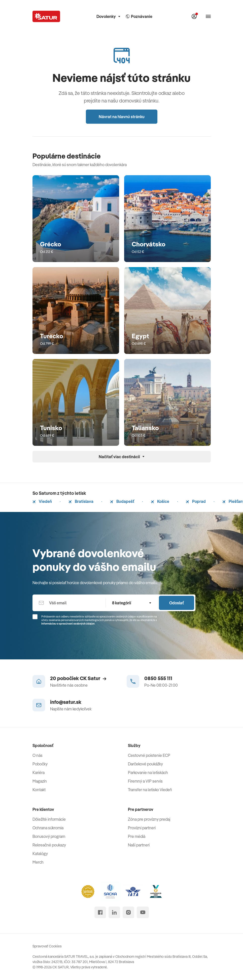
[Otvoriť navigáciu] (208, 16)
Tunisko (51, 428)
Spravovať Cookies (47, 946)
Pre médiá (137, 836)
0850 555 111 (158, 678)
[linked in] (114, 912)
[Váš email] (69, 603)
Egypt (140, 336)
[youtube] (143, 912)
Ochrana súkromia (48, 828)
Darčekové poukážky (145, 764)
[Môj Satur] (194, 16)
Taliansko (145, 428)
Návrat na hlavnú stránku (122, 117)
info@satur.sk (66, 702)
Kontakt (39, 790)
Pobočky (40, 764)
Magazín (40, 781)
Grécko (51, 244)
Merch (38, 862)
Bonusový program (49, 836)
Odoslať (177, 603)
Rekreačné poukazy (49, 845)
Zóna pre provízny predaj (149, 819)
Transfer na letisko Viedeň (150, 790)
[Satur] (46, 16)
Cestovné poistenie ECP (149, 755)
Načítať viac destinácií (121, 457)
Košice (160, 501)
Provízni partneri (142, 828)
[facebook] (100, 912)
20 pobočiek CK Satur (78, 678)
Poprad (196, 501)
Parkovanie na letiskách (148, 772)
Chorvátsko (149, 244)
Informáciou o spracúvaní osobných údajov (68, 624)
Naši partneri (139, 845)
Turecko (52, 336)
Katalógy (40, 854)
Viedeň (42, 501)
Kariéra (39, 772)
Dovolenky (108, 16)
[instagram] (128, 912)
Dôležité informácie (49, 819)
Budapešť (122, 501)
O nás (38, 755)
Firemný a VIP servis (145, 781)
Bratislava (81, 501)
